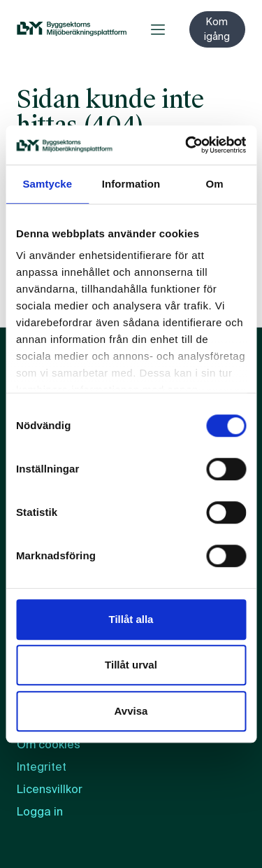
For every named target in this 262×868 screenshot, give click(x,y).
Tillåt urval (131, 665)
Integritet (42, 767)
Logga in (40, 812)
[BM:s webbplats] (72, 29)
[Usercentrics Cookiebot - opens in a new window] (187, 145)
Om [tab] (215, 184)
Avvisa (131, 711)
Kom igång (217, 29)
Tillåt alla (131, 619)
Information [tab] (131, 184)
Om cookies (49, 744)
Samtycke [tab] (47, 184)
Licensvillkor (50, 789)
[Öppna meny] (158, 29)
